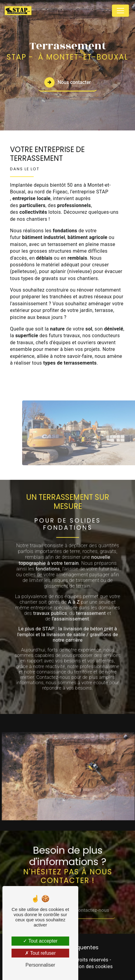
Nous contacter (68, 82)
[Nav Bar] (120, 11)
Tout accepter (40, 941)
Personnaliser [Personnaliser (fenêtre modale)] (40, 965)
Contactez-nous (97, 905)
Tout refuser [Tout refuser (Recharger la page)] (40, 953)
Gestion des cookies (90, 966)
